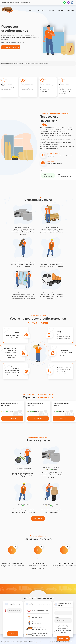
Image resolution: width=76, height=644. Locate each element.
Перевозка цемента (51, 227)
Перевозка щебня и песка (51, 293)
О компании (5, 642)
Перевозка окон (23, 293)
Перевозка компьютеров (51, 504)
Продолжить (63, 639)
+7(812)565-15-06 (8, 3)
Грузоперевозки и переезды (10, 64)
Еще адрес (13, 634)
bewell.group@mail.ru (22, 3)
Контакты (71, 10)
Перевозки (28, 64)
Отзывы (51, 10)
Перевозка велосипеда (23, 468)
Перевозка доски (23, 261)
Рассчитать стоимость (11, 47)
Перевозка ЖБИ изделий (23, 227)
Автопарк (41, 10)
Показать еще (38, 518)
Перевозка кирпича (51, 261)
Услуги (30, 10)
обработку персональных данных (63, 631)
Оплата (61, 10)
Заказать (12, 418)
